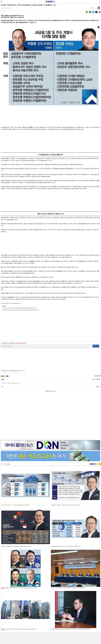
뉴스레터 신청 (96, 346)
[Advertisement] (50, 116)
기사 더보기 (8, 420)
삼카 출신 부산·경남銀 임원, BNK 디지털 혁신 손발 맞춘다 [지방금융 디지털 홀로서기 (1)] (21, 310)
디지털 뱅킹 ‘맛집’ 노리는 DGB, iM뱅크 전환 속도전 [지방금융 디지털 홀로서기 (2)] (19, 308)
